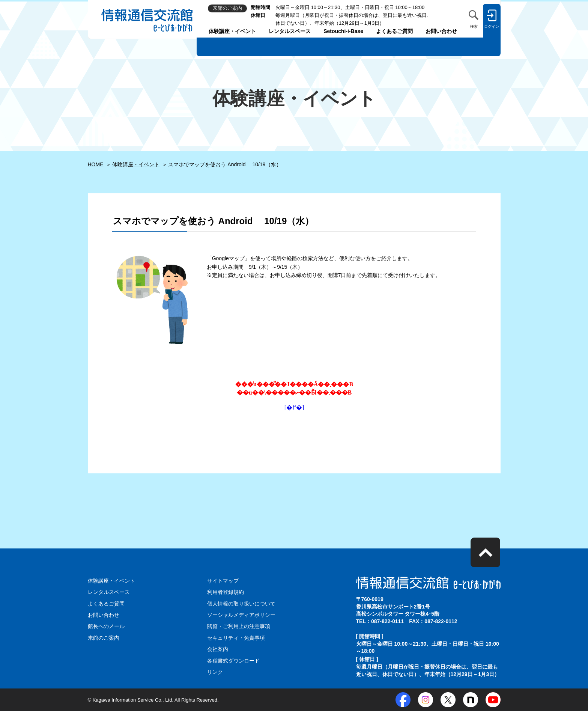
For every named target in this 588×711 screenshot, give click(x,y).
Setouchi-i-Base (343, 31)
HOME (96, 164)
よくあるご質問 (394, 31)
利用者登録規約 (226, 592)
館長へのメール (106, 626)
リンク (215, 672)
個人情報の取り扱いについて (241, 604)
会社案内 (218, 649)
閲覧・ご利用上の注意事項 (239, 626)
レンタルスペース (290, 31)
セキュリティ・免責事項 (236, 638)
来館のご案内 (104, 638)
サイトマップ (223, 581)
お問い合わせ (441, 31)
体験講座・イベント (232, 31)
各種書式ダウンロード (233, 661)
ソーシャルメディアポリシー (241, 615)
